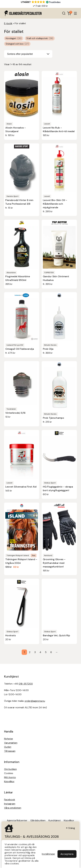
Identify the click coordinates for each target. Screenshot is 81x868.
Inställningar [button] (48, 854)
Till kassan (10, 751)
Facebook (10, 800)
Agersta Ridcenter (17, 820)
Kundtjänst (55, 820)
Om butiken (10, 769)
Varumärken (11, 743)
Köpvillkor (9, 781)
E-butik (8, 23)
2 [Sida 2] (30, 652)
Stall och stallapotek (40, 38)
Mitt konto (10, 777)
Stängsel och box (17, 44)
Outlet (8, 747)
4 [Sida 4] (40, 652)
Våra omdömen (13, 808)
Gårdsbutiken (38, 820)
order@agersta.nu (35, 701)
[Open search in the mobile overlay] (64, 13)
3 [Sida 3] (35, 652)
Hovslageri (14, 38)
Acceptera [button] (67, 854)
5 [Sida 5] (46, 652)
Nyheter (9, 739)
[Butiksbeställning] (28, 54)
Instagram (10, 804)
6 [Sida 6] (51, 652)
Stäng (72, 828)
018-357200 (26, 684)
